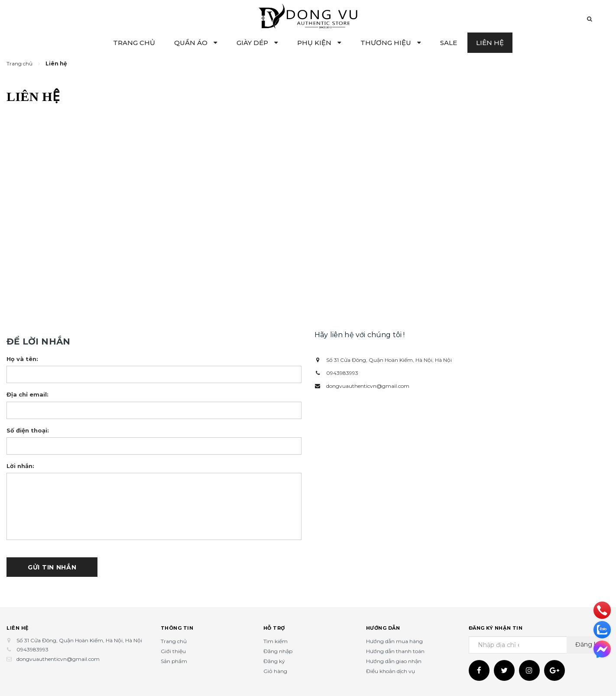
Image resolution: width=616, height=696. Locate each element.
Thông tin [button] (177, 628)
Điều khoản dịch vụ (391, 671)
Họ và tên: (22, 359)
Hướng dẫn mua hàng (394, 641)
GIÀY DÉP (257, 43)
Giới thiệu (173, 651)
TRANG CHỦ (134, 43)
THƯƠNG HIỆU (391, 43)
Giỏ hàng (275, 671)
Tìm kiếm (276, 641)
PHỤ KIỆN (319, 43)
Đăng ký (274, 661)
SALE (449, 43)
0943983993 (342, 373)
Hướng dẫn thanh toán (395, 651)
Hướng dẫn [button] (383, 628)
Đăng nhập (278, 651)
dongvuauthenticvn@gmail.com (368, 386)
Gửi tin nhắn (52, 567)
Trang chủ (174, 641)
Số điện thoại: (28, 430)
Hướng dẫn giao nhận (394, 661)
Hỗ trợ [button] (274, 628)
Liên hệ (18, 628)
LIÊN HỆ (490, 43)
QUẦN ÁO (196, 43)
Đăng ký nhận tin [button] (496, 628)
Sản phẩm (174, 661)
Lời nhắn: (20, 466)
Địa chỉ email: (28, 394)
